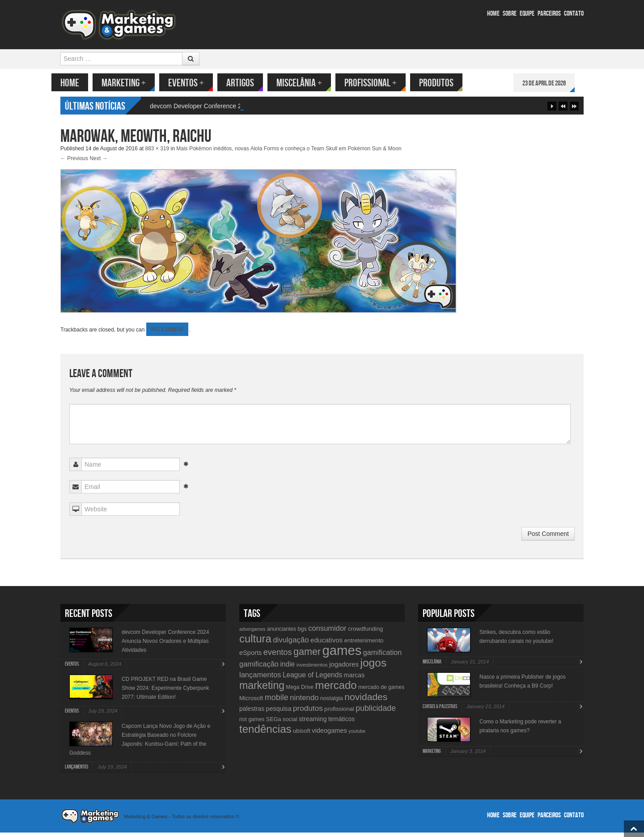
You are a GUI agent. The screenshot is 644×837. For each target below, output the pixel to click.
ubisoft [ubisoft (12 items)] (302, 735)
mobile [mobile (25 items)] (277, 702)
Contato (574, 14)
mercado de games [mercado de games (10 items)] (381, 692)
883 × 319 (157, 153)
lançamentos (76, 771)
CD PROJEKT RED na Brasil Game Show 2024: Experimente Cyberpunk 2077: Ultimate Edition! (165, 693)
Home (493, 14)
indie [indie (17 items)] (287, 669)
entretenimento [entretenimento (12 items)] (364, 645)
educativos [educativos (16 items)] (326, 644)
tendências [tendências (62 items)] (265, 733)
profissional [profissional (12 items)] (339, 713)
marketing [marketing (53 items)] (262, 690)
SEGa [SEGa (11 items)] (274, 724)
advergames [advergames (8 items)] (252, 633)
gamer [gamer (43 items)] (307, 656)
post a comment (167, 334)
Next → (98, 163)
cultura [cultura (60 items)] (255, 643)
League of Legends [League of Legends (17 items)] (312, 679)
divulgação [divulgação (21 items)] (291, 644)
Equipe (527, 14)
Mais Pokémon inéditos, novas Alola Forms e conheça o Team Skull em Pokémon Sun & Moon (289, 153)
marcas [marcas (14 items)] (354, 680)
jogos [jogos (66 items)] (373, 667)
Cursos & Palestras (440, 711)
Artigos (249, 83)
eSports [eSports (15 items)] (250, 657)
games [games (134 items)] (342, 655)
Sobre (510, 14)
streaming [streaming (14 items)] (313, 723)
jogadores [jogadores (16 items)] (344, 669)
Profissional (379, 83)
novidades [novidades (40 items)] (366, 701)
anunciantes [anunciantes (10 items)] (282, 633)
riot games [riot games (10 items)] (252, 724)
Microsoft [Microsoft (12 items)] (251, 703)
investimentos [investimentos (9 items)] (312, 669)
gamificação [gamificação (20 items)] (259, 668)
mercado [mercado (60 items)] (336, 690)
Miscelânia (308, 83)
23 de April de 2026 (553, 83)
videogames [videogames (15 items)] (329, 735)
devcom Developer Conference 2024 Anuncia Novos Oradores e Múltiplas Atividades (165, 646)
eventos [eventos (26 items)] (278, 656)
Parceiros (549, 14)
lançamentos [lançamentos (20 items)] (260, 679)
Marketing (133, 83)
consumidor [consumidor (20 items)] (327, 633)
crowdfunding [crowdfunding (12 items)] (365, 633)
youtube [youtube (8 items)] (357, 735)
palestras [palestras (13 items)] (252, 713)
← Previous (74, 163)
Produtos (445, 83)
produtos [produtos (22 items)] (308, 713)
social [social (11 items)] (290, 724)
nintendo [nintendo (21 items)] (304, 702)
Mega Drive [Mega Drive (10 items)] (300, 692)
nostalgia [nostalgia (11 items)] (332, 703)
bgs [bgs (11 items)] (302, 633)
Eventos (195, 83)
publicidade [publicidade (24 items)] (376, 713)
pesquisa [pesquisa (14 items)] (278, 713)
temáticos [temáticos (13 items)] (341, 723)
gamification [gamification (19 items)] (382, 657)
